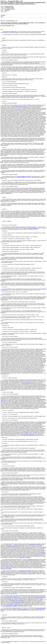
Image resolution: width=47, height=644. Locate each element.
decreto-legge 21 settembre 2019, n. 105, (12, 32)
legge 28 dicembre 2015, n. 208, (20, 106)
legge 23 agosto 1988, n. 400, (29, 383)
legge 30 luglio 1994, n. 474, (14, 436)
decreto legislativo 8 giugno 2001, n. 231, (10, 171)
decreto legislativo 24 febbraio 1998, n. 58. (15, 605)
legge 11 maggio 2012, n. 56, (16, 229)
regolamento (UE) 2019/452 (27, 405)
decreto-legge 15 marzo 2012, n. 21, (35, 228)
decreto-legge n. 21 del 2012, (11, 606)
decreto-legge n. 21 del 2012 (17, 600)
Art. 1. (2, 30)
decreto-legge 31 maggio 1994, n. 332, (30, 435)
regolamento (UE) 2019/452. (25, 557)
